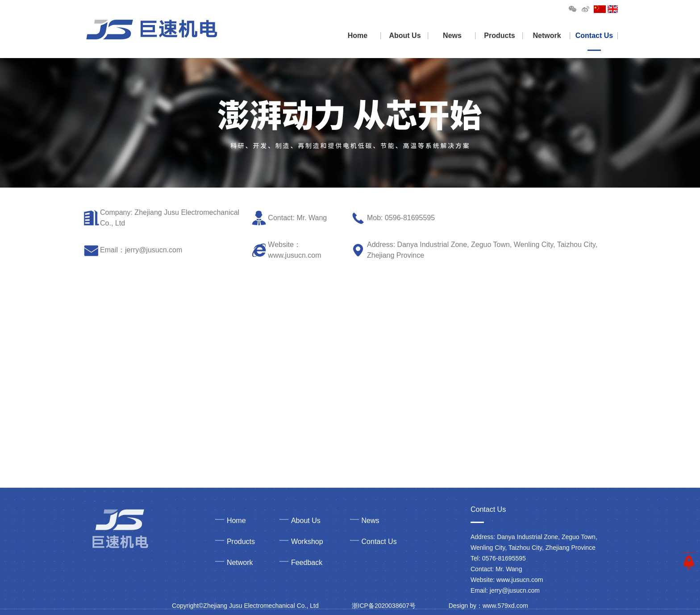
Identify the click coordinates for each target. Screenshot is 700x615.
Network (547, 36)
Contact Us (594, 36)
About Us (405, 36)
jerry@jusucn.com (154, 250)
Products (499, 36)
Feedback (307, 563)
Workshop (307, 542)
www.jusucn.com (294, 255)
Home (358, 36)
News (452, 36)
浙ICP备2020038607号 (384, 606)
